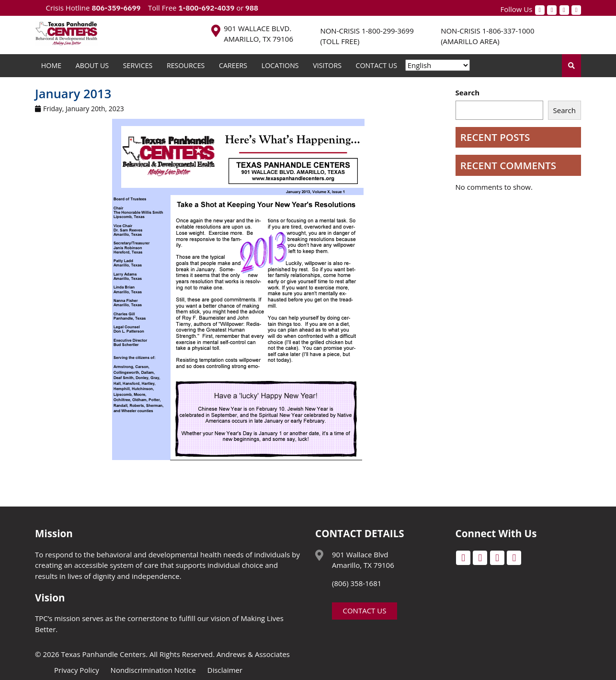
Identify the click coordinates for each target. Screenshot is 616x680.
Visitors (327, 65)
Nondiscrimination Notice (153, 670)
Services (138, 65)
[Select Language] (438, 65)
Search (468, 92)
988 (251, 8)
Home (51, 65)
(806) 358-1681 (357, 583)
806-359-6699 (116, 8)
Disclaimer (225, 670)
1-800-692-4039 (206, 8)
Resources (186, 65)
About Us (92, 65)
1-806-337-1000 (508, 31)
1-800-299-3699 (388, 31)
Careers (233, 65)
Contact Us (376, 65)
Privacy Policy (77, 670)
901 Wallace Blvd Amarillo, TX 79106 (363, 560)
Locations (280, 65)
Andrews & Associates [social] (253, 654)
